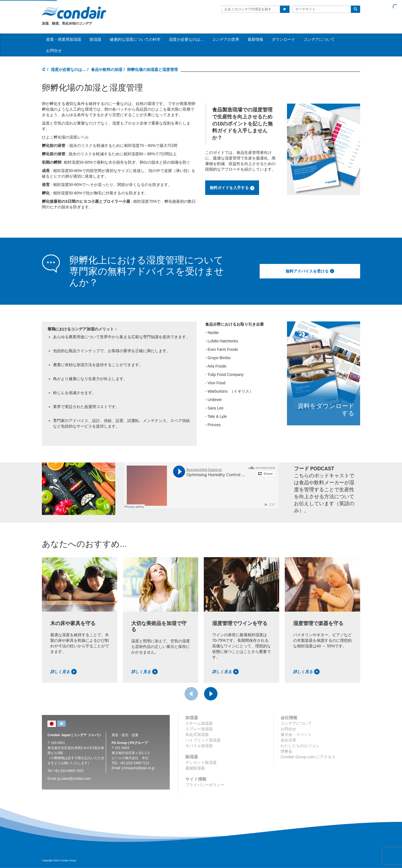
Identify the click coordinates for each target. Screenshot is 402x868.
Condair (74, 13)
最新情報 (255, 39)
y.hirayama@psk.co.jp (138, 768)
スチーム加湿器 (199, 723)
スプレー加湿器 (199, 729)
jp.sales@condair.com (74, 779)
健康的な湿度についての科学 (135, 39)
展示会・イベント (296, 735)
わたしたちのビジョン (300, 746)
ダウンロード (283, 39)
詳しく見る (64, 672)
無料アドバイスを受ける (310, 271)
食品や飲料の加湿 (107, 70)
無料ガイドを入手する (232, 188)
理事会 (286, 751)
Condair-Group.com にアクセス (308, 757)
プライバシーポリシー (205, 785)
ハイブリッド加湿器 (203, 740)
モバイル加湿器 (199, 746)
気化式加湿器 (197, 735)
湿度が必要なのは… (68, 70)
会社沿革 (288, 740)
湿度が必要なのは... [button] (186, 39)
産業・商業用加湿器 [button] (64, 39)
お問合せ (54, 51)
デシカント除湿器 (201, 762)
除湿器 (95, 39)
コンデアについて (319, 39)
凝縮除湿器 (195, 768)
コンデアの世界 (226, 39)
